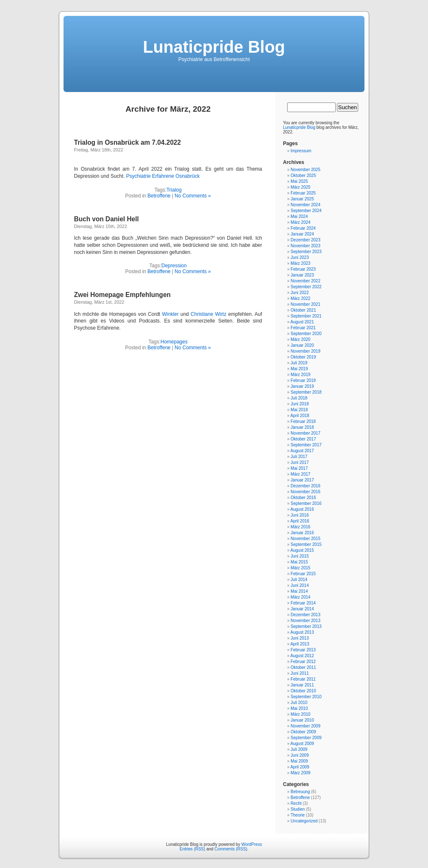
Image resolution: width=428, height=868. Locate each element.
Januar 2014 (302, 609)
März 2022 (300, 298)
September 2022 (306, 287)
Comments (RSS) (231, 849)
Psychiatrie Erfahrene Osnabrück (163, 176)
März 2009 (300, 773)
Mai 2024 (299, 216)
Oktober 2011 (303, 667)
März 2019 (300, 375)
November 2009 (305, 726)
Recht (296, 803)
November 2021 (305, 304)
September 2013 (306, 626)
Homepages (174, 342)
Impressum (301, 151)
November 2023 (305, 246)
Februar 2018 (303, 421)
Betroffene (159, 196)
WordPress (251, 844)
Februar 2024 (303, 228)
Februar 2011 (303, 679)
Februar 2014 (303, 603)
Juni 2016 (299, 515)
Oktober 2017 (303, 439)
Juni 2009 (299, 755)
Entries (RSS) (192, 849)
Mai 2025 (299, 181)
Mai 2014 (299, 591)
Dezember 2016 (305, 486)
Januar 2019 (302, 386)
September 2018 (306, 392)
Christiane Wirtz (209, 314)
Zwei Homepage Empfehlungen (122, 295)
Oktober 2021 (303, 310)
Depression (174, 266)
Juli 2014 (299, 580)
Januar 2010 (302, 720)
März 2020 (300, 339)
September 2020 (306, 334)
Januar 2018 (302, 427)
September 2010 (306, 697)
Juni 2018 (299, 404)
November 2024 (305, 205)
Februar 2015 (303, 574)
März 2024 (300, 222)
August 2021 (302, 322)
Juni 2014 (299, 585)
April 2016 (300, 521)
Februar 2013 (303, 650)
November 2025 (305, 170)
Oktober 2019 (303, 357)
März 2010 (300, 714)
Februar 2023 (303, 269)
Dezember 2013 (305, 615)
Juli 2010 (299, 703)
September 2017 (306, 445)
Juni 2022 (299, 293)
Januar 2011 (302, 685)
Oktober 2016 (303, 498)
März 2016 (300, 527)
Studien (298, 809)
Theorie (298, 815)
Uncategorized (304, 821)
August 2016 (302, 509)
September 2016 (306, 503)
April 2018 (300, 416)
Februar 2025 (303, 193)
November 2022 (305, 281)
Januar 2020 (302, 345)
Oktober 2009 (303, 732)
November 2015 (305, 539)
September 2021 (306, 316)
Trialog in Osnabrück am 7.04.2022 (127, 142)
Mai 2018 (299, 410)
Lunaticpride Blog (214, 47)
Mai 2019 (299, 369)
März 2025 (300, 187)
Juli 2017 (299, 457)
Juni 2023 (299, 257)
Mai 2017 (299, 468)
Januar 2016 (302, 533)
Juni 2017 (299, 462)
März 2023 (300, 263)
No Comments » (193, 196)
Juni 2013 (299, 638)
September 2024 (306, 211)
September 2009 (306, 738)
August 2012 (302, 656)
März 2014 (300, 597)
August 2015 (302, 550)
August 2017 (302, 451)
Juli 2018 (299, 398)
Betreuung (300, 792)
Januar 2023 (302, 275)
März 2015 (300, 568)
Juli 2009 (299, 749)
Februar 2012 (303, 662)
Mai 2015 (299, 562)
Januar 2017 (302, 480)
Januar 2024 (302, 234)
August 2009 (302, 744)
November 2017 (305, 433)
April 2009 (300, 767)
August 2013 (302, 632)
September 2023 (306, 252)
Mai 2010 (299, 708)
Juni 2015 (299, 556)
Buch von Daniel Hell (106, 219)
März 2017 (300, 474)
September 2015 (306, 544)
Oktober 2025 (303, 175)
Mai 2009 (299, 761)
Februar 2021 (303, 328)
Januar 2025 (302, 199)
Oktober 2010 (303, 691)
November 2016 (305, 492)
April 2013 (300, 644)
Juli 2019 (299, 363)
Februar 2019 (303, 380)
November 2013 (305, 621)
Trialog (174, 190)
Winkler (170, 314)
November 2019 (305, 351)
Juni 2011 (299, 673)
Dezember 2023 (305, 240)
